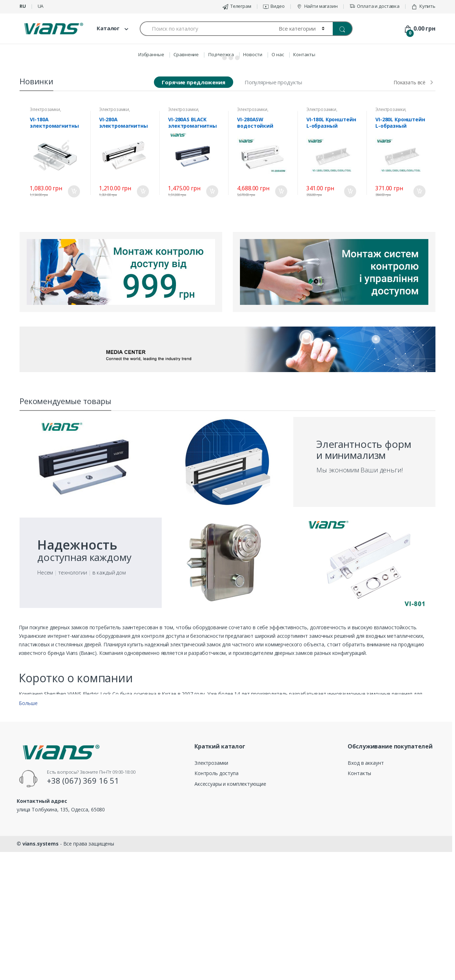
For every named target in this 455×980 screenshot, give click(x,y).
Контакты (304, 54)
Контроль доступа (216, 913)
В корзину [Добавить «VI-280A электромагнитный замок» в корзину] (143, 331)
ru (23, 6)
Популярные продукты (273, 222)
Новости (253, 54)
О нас (278, 54)
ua (41, 6)
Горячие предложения (193, 222)
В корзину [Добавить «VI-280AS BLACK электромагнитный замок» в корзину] (212, 331)
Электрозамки (45, 249)
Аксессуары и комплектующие (230, 923)
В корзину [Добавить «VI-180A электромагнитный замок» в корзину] (74, 331)
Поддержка (221, 54)
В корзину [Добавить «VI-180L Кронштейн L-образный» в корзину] (350, 331)
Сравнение (186, 54)
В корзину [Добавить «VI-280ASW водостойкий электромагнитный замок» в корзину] (281, 331)
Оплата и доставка (375, 6)
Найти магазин (317, 6)
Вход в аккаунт (366, 902)
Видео (274, 6)
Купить (423, 6)
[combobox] (205, 29)
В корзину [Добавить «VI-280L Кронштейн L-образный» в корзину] (419, 331)
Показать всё (409, 222)
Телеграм (237, 6)
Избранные (151, 54)
